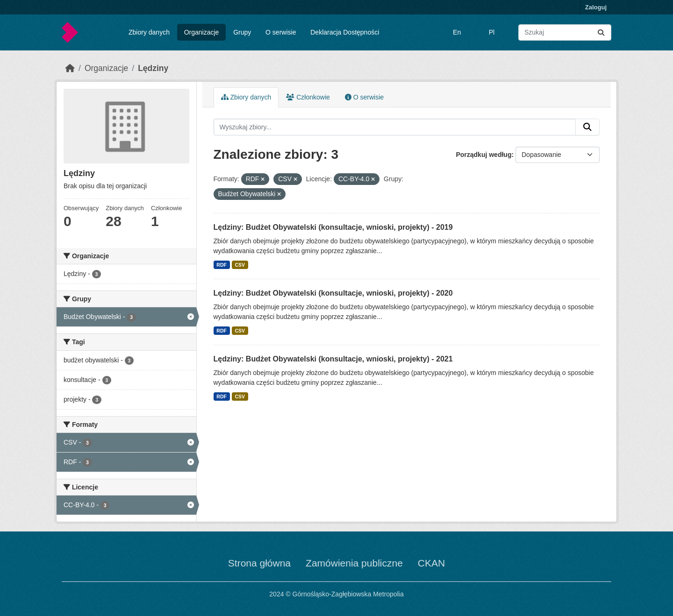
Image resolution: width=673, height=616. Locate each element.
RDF (222, 265)
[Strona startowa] (70, 68)
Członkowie (308, 97)
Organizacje (202, 32)
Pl (492, 32)
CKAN (431, 563)
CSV (240, 265)
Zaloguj (596, 7)
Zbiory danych (149, 32)
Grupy (242, 32)
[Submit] (601, 32)
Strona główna (259, 563)
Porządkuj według (483, 155)
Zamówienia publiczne (354, 563)
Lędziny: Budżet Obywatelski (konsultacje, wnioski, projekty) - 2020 (333, 293)
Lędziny (153, 68)
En (457, 32)
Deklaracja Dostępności (345, 32)
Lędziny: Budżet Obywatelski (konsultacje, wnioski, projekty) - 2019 (333, 227)
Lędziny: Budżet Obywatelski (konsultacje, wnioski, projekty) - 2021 (333, 359)
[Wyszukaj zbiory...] (565, 32)
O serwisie (281, 32)
